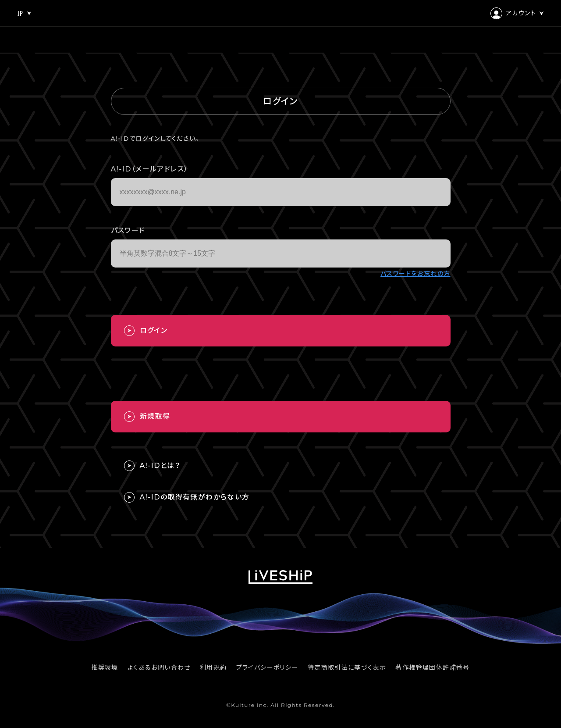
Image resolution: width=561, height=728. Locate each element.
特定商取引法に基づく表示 (347, 667)
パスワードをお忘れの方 (415, 274)
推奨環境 (105, 667)
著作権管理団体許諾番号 (432, 667)
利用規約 (213, 667)
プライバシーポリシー (267, 667)
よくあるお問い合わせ (159, 667)
